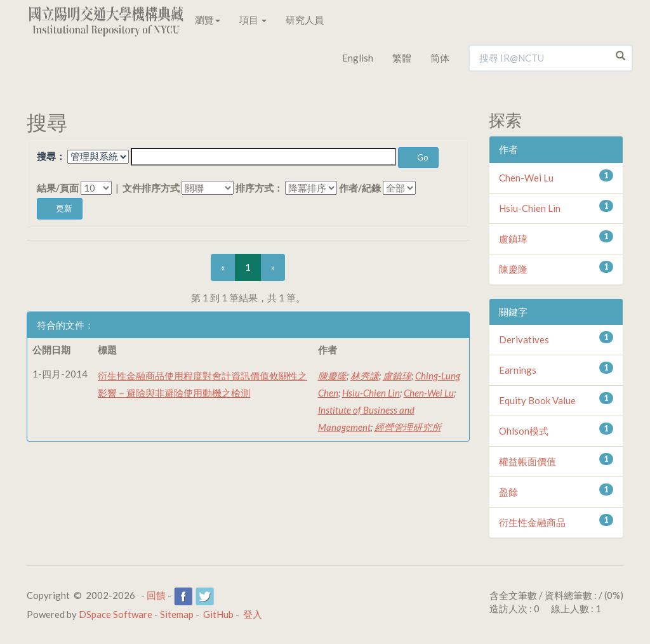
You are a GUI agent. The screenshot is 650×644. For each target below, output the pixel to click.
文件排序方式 (151, 188)
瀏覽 (208, 20)
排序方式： (259, 188)
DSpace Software (116, 614)
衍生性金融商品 (532, 522)
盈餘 (508, 492)
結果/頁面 (58, 188)
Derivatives (524, 339)
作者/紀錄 (360, 188)
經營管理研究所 (408, 427)
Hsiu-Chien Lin (371, 393)
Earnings (518, 370)
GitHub (218, 614)
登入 (253, 614)
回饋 (156, 595)
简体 (440, 58)
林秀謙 (365, 376)
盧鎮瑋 (397, 376)
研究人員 (305, 20)
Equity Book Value (537, 400)
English (358, 58)
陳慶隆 (332, 376)
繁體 (402, 58)
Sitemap (177, 614)
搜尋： (51, 156)
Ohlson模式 (524, 431)
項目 (253, 20)
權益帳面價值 (527, 461)
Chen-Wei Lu (429, 393)
